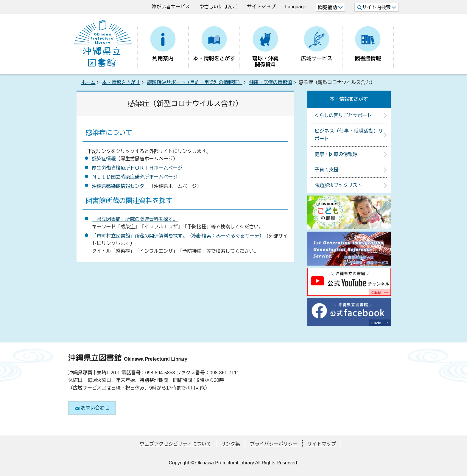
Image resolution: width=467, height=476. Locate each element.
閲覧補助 (330, 7)
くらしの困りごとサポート (343, 115)
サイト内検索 (377, 7)
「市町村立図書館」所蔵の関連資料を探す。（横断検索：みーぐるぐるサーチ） (178, 236)
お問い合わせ (92, 408)
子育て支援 (326, 170)
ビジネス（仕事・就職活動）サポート (349, 135)
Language (296, 7)
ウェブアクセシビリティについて (175, 444)
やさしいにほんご (218, 7)
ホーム (88, 82)
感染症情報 (104, 159)
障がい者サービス (171, 7)
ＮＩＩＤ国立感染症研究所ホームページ (135, 177)
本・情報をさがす (121, 82)
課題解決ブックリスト (338, 185)
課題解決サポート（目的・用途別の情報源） (195, 82)
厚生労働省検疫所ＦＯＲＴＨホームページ (137, 168)
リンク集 (231, 444)
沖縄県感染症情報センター (121, 186)
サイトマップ (261, 7)
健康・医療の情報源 (271, 82)
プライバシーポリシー (274, 444)
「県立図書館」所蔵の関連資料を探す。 (135, 219)
